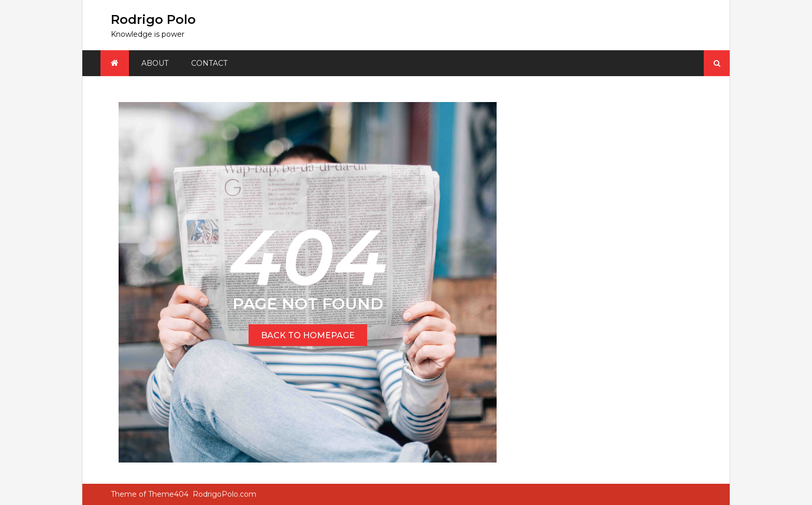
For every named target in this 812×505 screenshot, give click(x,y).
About (155, 63)
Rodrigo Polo (153, 19)
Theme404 (168, 494)
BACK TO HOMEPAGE (308, 335)
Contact (209, 63)
